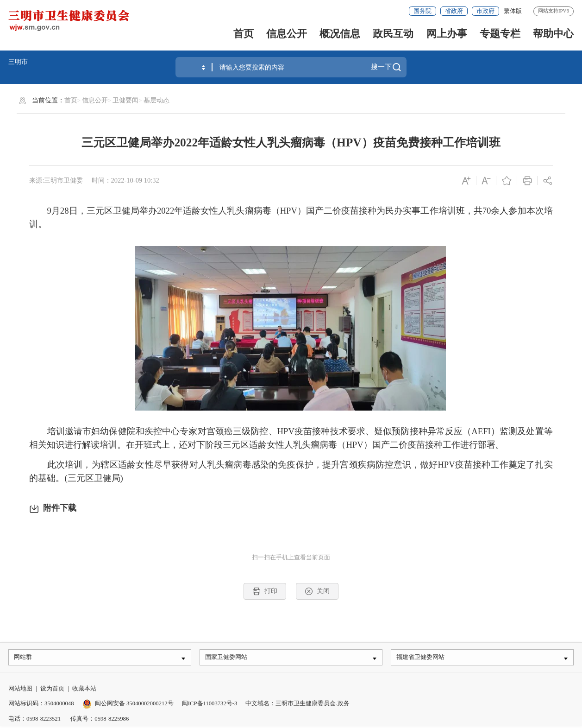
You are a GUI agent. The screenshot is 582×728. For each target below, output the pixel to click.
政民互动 (393, 34)
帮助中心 (553, 34)
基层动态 (156, 100)
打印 (265, 591)
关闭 (317, 591)
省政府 (454, 11)
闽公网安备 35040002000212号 (134, 705)
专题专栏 (500, 34)
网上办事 (447, 34)
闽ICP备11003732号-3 (210, 705)
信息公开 (287, 34)
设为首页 (52, 690)
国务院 (422, 11)
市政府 (485, 11)
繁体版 (513, 11)
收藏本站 (84, 690)
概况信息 (340, 34)
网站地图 (20, 690)
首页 (244, 34)
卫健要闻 (125, 100)
